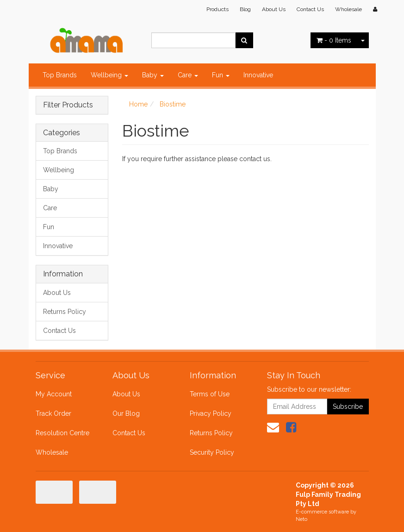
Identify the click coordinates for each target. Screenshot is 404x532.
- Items (334, 40)
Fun (221, 75)
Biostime (173, 104)
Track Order (53, 413)
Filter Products (68, 105)
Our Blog (126, 413)
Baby (153, 75)
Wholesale (348, 9)
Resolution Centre (62, 433)
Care (188, 75)
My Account (54, 394)
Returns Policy (65, 312)
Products (218, 9)
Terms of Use (210, 394)
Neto (301, 519)
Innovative (258, 75)
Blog (245, 9)
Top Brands (60, 75)
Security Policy (212, 452)
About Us (274, 9)
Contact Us (310, 9)
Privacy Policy (211, 413)
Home (138, 104)
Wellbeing (109, 75)
